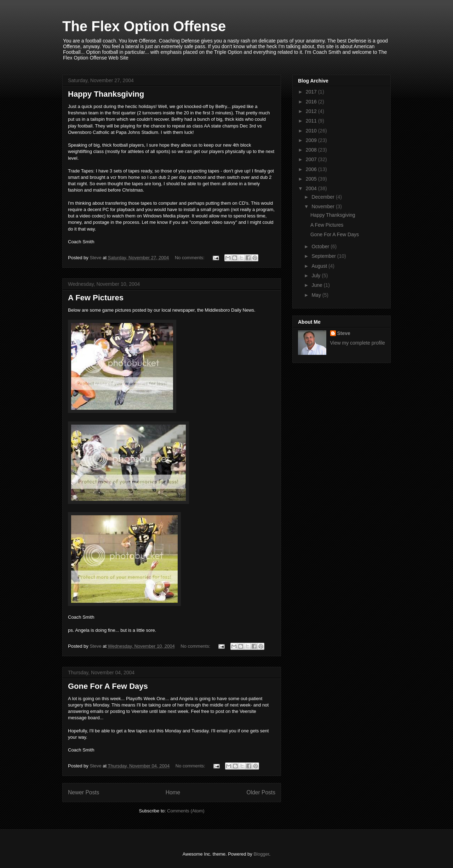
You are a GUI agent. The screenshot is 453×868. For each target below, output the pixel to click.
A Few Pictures (96, 298)
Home (173, 792)
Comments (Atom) (186, 811)
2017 (312, 92)
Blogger (261, 854)
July (317, 276)
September (324, 256)
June (317, 285)
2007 (312, 159)
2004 (312, 188)
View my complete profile (358, 343)
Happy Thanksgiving (106, 94)
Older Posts (261, 792)
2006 (312, 169)
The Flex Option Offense (144, 26)
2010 (312, 131)
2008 (312, 150)
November (323, 206)
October (321, 246)
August (320, 266)
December (323, 197)
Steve (344, 333)
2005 (312, 179)
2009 (312, 140)
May (317, 295)
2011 (312, 121)
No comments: (190, 258)
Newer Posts (84, 792)
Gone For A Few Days (108, 686)
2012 (312, 111)
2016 (312, 102)
